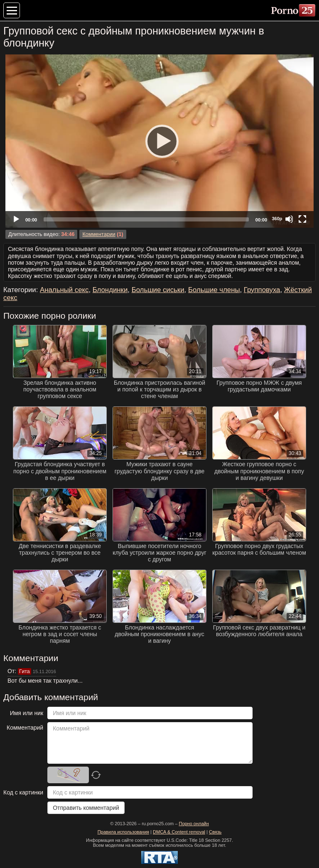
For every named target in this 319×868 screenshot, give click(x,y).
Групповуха (262, 290)
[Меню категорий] (12, 10)
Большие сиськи (158, 290)
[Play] (159, 141)
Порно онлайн (194, 824)
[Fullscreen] (302, 219)
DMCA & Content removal (179, 832)
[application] (159, 141)
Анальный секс (64, 290)
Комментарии (99, 234)
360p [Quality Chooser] (277, 219)
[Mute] (289, 219)
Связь (215, 832)
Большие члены (214, 290)
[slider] (146, 219)
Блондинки (110, 290)
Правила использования (123, 832)
